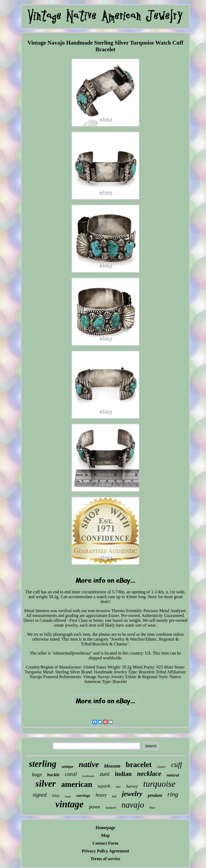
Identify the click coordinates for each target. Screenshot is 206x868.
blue (152, 807)
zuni (105, 774)
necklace (149, 774)
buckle (53, 775)
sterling (43, 764)
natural (173, 775)
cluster (161, 767)
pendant (155, 795)
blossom (112, 766)
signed (40, 795)
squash (104, 786)
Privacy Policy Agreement (106, 851)
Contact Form (105, 843)
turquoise (159, 784)
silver (46, 784)
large (68, 796)
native (89, 764)
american (77, 784)
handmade (88, 776)
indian (123, 774)
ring (173, 794)
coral (71, 774)
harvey (132, 786)
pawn (95, 807)
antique (68, 767)
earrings (83, 796)
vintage (70, 804)
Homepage (106, 828)
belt (114, 796)
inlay (56, 796)
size (118, 787)
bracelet (139, 765)
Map (105, 835)
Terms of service (105, 859)
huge (37, 774)
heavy (101, 795)
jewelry (132, 794)
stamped (111, 808)
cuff (177, 765)
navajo (133, 805)
